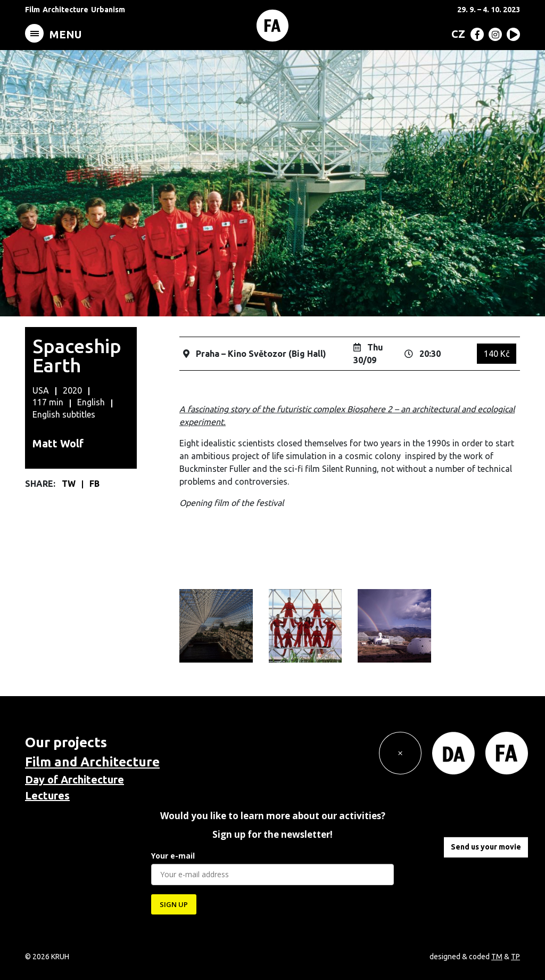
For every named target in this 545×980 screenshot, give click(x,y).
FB (94, 484)
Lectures (47, 795)
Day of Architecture (75, 779)
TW (70, 484)
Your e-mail (173, 856)
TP (515, 957)
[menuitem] (456, 34)
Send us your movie (486, 847)
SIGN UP (174, 904)
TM (497, 957)
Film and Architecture (92, 762)
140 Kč (497, 354)
